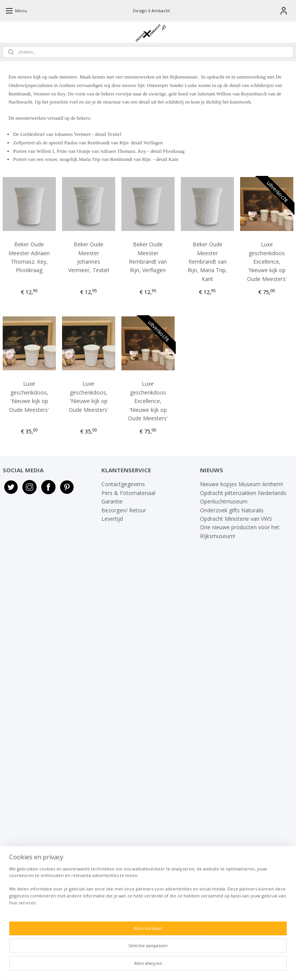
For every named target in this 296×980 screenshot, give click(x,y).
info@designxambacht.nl (132, 921)
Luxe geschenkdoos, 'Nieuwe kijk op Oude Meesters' (29, 397)
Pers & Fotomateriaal (128, 493)
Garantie (113, 501)
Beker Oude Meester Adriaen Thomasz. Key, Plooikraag (29, 257)
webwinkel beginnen (169, 966)
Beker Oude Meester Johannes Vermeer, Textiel (89, 257)
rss (139, 966)
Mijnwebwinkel (236, 966)
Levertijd (112, 519)
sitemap (123, 966)
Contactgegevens (123, 484)
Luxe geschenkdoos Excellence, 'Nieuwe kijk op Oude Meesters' (267, 262)
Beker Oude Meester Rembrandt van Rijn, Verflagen (148, 257)
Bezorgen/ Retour (124, 510)
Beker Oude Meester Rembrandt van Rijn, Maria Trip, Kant (207, 262)
